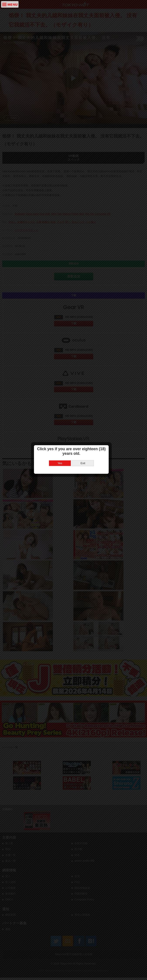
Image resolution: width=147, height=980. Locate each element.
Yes (62, 479)
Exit (85, 479)
